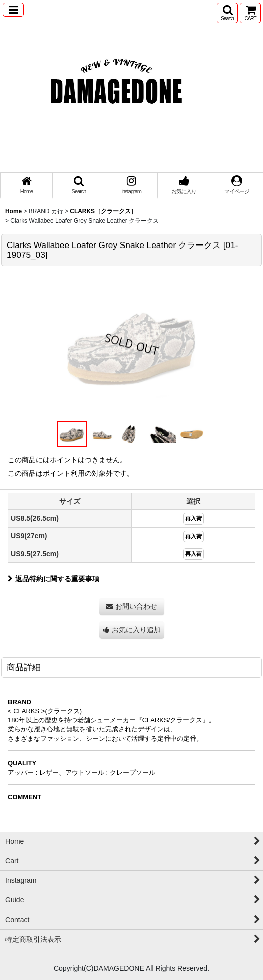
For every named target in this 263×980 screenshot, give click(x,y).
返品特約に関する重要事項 (53, 579)
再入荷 (194, 518)
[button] (13, 10)
